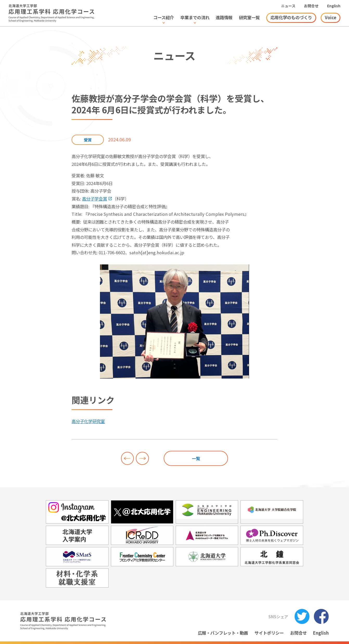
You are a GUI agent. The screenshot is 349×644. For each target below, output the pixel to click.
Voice (331, 17)
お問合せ (311, 6)
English (334, 6)
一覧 (196, 458)
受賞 (88, 140)
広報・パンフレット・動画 (223, 633)
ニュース (288, 6)
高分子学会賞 (94, 199)
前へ (127, 458)
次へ (142, 458)
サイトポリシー (269, 633)
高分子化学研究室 (88, 421)
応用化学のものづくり (291, 17)
